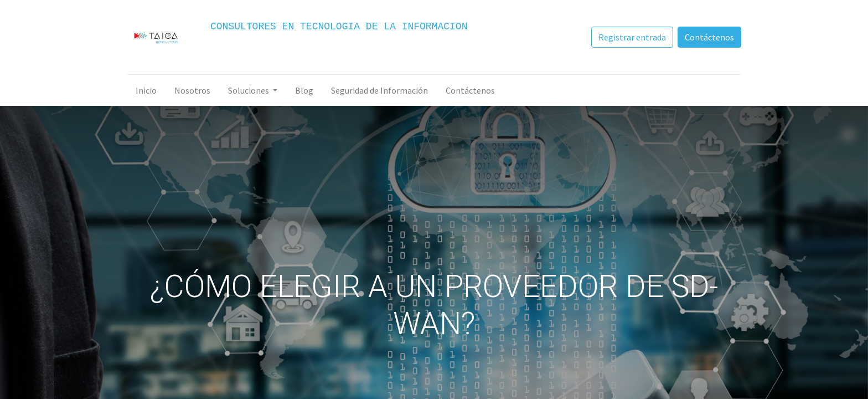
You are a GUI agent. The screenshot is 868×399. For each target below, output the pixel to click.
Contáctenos (709, 37)
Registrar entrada (632, 37)
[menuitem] (146, 90)
